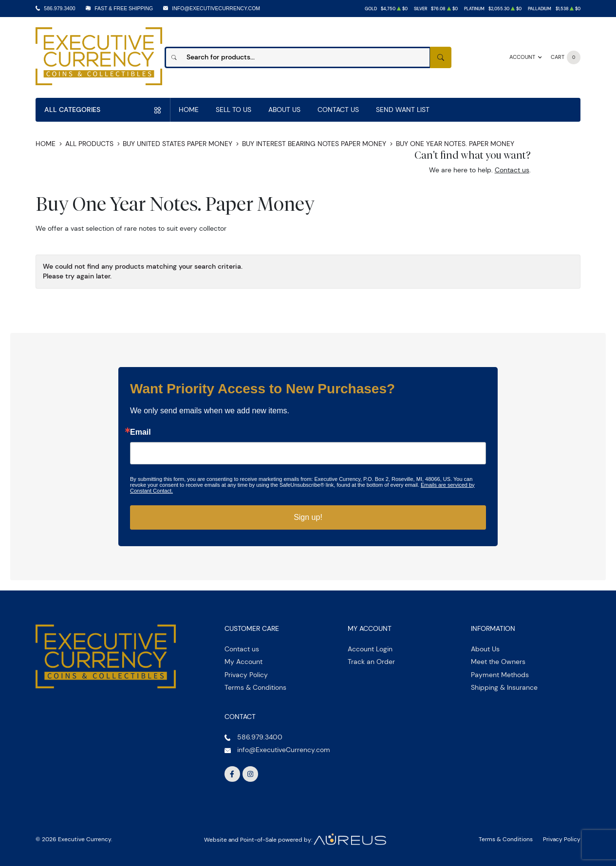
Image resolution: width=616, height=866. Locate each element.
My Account (243, 662)
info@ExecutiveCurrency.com (216, 8)
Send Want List (403, 110)
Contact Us (338, 110)
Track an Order (371, 662)
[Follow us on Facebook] (232, 774)
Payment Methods (500, 675)
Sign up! (308, 517)
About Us (284, 110)
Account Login (370, 649)
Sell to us (233, 110)
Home (189, 110)
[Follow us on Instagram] (250, 774)
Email (140, 432)
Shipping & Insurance (504, 687)
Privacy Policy (246, 675)
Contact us (512, 170)
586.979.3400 (59, 8)
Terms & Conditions (255, 687)
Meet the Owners (498, 662)
